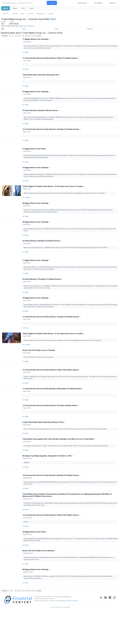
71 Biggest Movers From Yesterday (36, 39)
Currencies (31, 14)
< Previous (4, 36)
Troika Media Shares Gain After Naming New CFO (42, 77)
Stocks (15, 8)
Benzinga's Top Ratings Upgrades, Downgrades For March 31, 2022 (48, 481)
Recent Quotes (82, 3)
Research (90, 29)
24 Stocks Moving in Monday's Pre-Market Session (42, 253)
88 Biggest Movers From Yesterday (36, 213)
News (23, 14)
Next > (39, 36)
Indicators (112, 3)
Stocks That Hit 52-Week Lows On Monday (39, 581)
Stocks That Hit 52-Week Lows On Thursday (40, 369)
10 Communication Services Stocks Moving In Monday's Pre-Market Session (52, 502)
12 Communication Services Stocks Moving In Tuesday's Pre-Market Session (52, 134)
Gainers (26, 551)
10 (29, 36)
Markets (5, 8)
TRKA (52, 19)
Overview (15, 14)
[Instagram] (114, 633)
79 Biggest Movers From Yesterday (36, 175)
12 (35, 36)
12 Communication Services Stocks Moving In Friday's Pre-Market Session (51, 59)
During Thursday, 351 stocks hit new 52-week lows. (39, 376)
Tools (31, 8)
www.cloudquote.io (66, 630)
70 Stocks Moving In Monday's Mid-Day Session (41, 115)
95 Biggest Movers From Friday (35, 562)
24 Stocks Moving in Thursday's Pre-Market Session (43, 294)
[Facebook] (106, 633)
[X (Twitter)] (101, 633)
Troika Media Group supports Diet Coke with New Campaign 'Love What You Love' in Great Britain (59, 463)
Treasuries (51, 14)
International (41, 14)
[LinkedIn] (110, 633)
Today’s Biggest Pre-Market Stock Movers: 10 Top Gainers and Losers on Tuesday (54, 195)
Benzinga (27, 53)
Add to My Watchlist (29, 26)
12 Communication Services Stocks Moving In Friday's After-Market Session (52, 390)
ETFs (23, 8)
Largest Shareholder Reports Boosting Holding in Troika (44, 445)
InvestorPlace (28, 207)
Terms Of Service (73, 634)
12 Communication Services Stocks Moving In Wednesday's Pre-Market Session (53, 410)
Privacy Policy (61, 634)
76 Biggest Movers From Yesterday (36, 313)
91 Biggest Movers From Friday (35, 156)
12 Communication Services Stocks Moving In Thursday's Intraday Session (51, 428)
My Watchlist (98, 3)
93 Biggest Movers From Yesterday (36, 95)
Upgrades (27, 488)
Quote (24, 29)
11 (32, 36)
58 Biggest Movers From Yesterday (36, 233)
